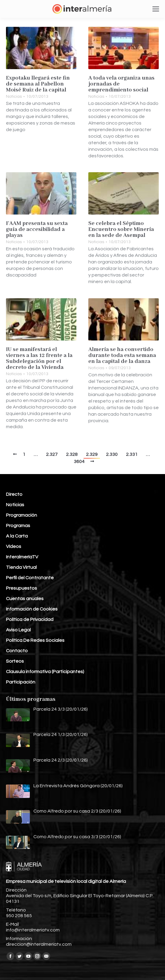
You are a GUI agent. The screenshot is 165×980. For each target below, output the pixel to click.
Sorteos (15, 661)
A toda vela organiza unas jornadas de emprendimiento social (121, 84)
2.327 (52, 454)
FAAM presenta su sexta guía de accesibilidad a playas (37, 229)
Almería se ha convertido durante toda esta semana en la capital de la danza (122, 355)
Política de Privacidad (30, 619)
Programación (21, 515)
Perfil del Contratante (30, 578)
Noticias (14, 97)
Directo (14, 494)
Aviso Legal (18, 630)
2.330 (112, 454)
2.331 (132, 454)
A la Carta (17, 536)
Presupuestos (21, 588)
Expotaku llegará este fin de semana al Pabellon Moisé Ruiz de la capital (38, 84)
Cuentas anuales (25, 599)
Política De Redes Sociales (35, 640)
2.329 (92, 454)
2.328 (72, 454)
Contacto (17, 651)
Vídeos (14, 546)
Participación (21, 682)
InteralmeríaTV (22, 557)
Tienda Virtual (21, 567)
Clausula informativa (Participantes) (45, 672)
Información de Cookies (32, 609)
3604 (79, 462)
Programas (18, 526)
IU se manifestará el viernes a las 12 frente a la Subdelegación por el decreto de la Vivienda (39, 358)
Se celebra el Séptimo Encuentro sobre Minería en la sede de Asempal (121, 229)
